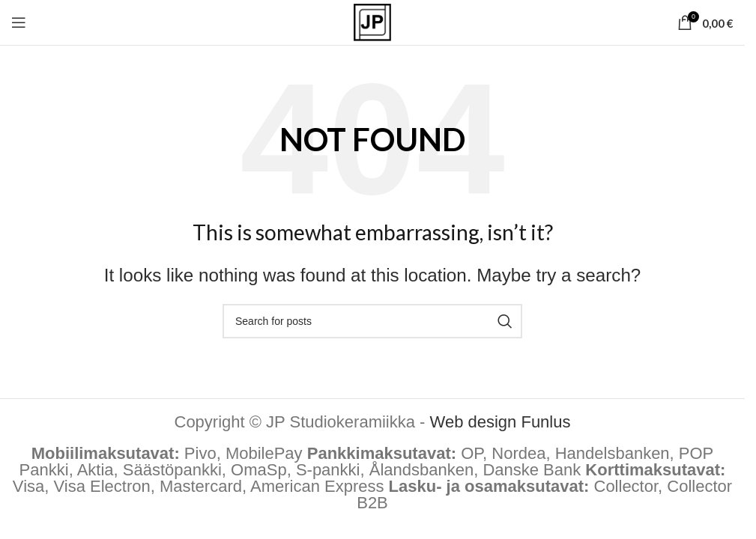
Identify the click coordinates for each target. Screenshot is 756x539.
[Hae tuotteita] (372, 321)
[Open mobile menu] (19, 22)
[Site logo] (372, 21)
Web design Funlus (501, 422)
